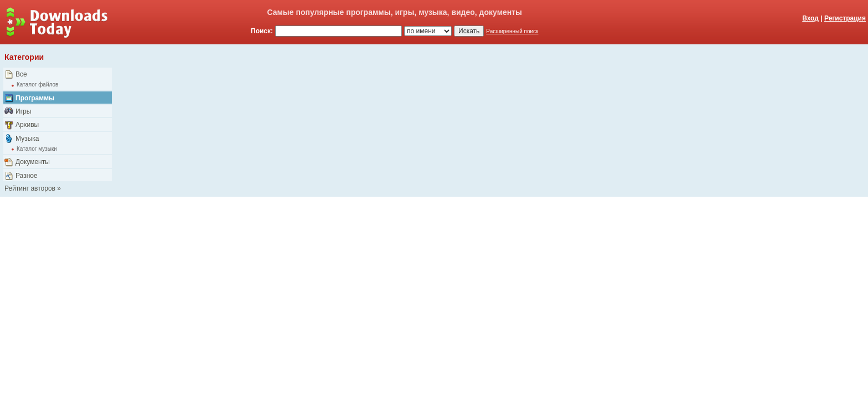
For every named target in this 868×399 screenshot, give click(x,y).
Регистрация (845, 18)
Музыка (27, 139)
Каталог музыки (37, 149)
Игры (23, 111)
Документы (33, 162)
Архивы (27, 125)
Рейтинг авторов (30, 188)
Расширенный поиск (512, 31)
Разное (27, 176)
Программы (35, 98)
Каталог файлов (37, 85)
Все (21, 74)
